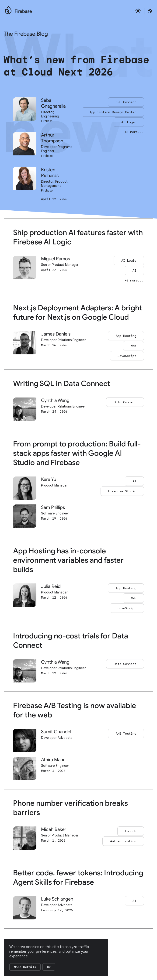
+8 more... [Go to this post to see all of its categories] (134, 132)
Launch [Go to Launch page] (131, 831)
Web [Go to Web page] (133, 346)
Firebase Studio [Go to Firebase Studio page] (122, 491)
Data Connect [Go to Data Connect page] (125, 402)
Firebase (23, 11)
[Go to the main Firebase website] (8, 9)
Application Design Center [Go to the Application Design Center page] (113, 112)
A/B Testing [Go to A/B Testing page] (126, 733)
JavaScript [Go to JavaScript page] (127, 356)
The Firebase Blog (26, 34)
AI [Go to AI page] (134, 271)
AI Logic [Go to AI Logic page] (129, 260)
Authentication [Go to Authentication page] (123, 841)
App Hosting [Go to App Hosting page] (126, 336)
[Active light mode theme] (138, 11)
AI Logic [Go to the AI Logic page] (129, 122)
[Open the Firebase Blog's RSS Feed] (149, 11)
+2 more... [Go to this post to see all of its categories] (134, 280)
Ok (49, 967)
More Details (25, 967)
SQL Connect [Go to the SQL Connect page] (126, 102)
